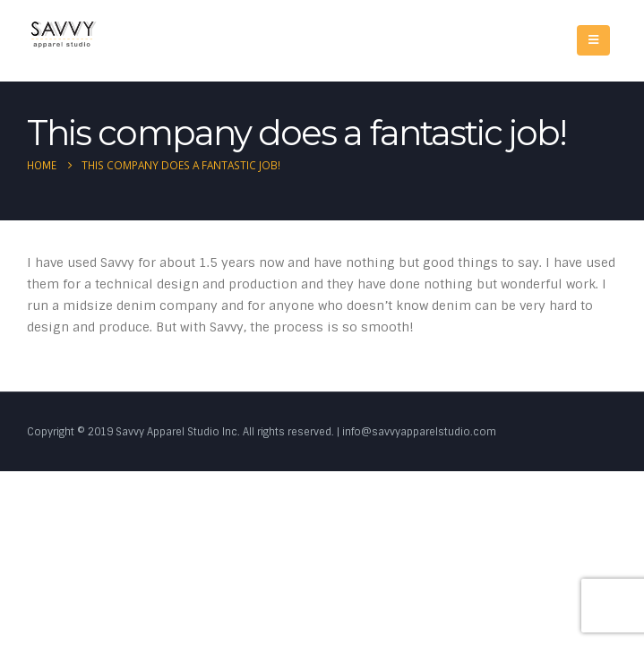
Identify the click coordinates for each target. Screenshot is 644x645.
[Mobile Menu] (593, 40)
